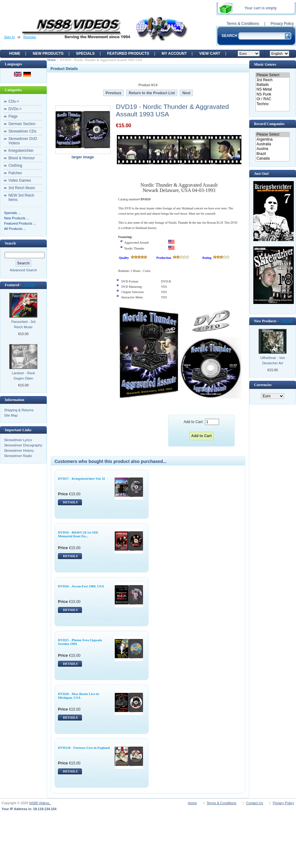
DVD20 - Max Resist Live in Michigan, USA (79, 696)
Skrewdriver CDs (22, 131)
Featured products (128, 54)
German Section (22, 124)
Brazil (272, 154)
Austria (272, 149)
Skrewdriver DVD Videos (23, 141)
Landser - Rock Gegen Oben (24, 376)
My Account (174, 54)
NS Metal (272, 89)
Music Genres (265, 64)
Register (30, 37)
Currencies (263, 385)
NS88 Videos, (40, 803)
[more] (29, 285)
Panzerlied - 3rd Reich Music (23, 324)
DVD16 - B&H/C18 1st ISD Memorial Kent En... (78, 534)
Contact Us (255, 803)
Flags (13, 116)
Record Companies (269, 124)
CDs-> (14, 101)
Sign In (9, 37)
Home (15, 54)
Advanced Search (24, 270)
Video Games (20, 180)
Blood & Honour (22, 158)
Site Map (11, 415)
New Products (48, 54)
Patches (15, 173)
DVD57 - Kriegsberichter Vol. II (81, 478)
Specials (85, 54)
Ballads (272, 85)
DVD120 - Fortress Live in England (84, 748)
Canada (272, 159)
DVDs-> (15, 109)
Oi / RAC (272, 99)
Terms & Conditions (243, 24)
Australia (272, 144)
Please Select (272, 75)
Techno (272, 104)
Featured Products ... (20, 223)
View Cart (210, 54)
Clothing (15, 166)
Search (10, 243)
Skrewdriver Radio (18, 456)
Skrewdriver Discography (23, 445)
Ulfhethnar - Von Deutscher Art (273, 360)
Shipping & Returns (19, 410)
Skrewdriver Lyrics (18, 440)
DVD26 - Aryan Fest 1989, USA (81, 586)
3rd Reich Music (22, 188)
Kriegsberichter (21, 151)
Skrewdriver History (19, 450)
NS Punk (272, 94)
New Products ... (17, 218)
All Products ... (15, 229)
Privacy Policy (282, 24)
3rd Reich (272, 80)
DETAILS (70, 502)
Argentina (272, 140)
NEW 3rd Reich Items (21, 198)
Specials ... (12, 213)
